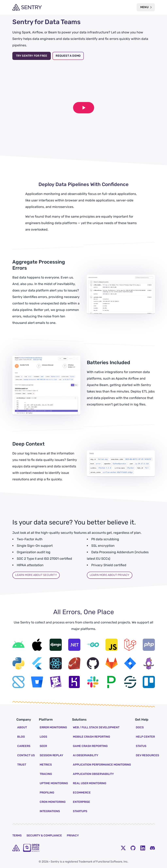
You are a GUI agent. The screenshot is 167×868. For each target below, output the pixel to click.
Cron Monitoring (53, 802)
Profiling (47, 793)
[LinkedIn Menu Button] (143, 848)
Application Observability (93, 774)
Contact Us (26, 755)
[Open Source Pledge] (31, 848)
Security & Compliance (44, 836)
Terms (17, 836)
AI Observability (86, 755)
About (22, 727)
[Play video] (84, 108)
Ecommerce (82, 793)
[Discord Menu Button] (152, 848)
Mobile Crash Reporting (91, 737)
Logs (43, 737)
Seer (43, 746)
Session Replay (51, 755)
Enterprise (81, 802)
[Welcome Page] (27, 7)
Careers (24, 746)
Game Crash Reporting (90, 746)
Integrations (50, 811)
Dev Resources (147, 755)
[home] (16, 848)
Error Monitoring (53, 727)
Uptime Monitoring (54, 783)
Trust (22, 765)
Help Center (145, 737)
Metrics (46, 765)
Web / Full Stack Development (96, 727)
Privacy (73, 836)
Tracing (46, 774)
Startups (80, 811)
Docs (140, 727)
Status (141, 746)
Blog (21, 737)
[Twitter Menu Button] (123, 848)
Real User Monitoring (90, 783)
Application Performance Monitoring (102, 765)
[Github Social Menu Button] (133, 848)
